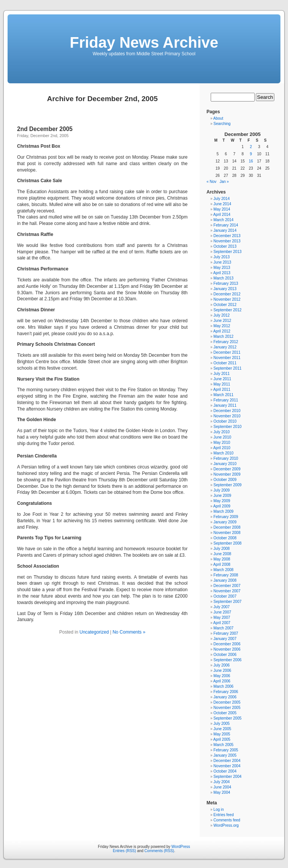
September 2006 (227, 660)
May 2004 (222, 792)
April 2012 (222, 331)
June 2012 (222, 321)
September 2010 (227, 427)
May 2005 (222, 734)
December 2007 (227, 586)
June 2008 (222, 554)
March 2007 (223, 628)
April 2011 (222, 390)
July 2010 (221, 432)
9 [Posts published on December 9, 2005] (251, 154)
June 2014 (222, 204)
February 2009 (226, 517)
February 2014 (226, 225)
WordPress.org (226, 825)
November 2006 (227, 649)
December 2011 (227, 352)
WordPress (181, 847)
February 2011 (226, 400)
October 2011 (225, 363)
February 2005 (226, 750)
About (218, 118)
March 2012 (223, 336)
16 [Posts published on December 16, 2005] (251, 161)
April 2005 (222, 739)
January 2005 (225, 755)
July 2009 (221, 490)
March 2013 (223, 278)
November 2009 (227, 474)
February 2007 (226, 633)
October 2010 (225, 421)
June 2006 (222, 671)
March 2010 (223, 453)
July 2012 (221, 315)
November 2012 (227, 299)
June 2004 (222, 787)
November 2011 (227, 358)
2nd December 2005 (45, 129)
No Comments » (129, 632)
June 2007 (222, 612)
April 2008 (222, 564)
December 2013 (227, 236)
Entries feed (223, 815)
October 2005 (225, 713)
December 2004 (227, 761)
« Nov (211, 182)
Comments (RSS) (159, 851)
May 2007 (222, 617)
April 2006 (222, 681)
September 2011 (227, 368)
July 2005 (221, 724)
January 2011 (225, 405)
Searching (222, 124)
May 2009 (222, 501)
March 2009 (223, 511)
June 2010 (222, 437)
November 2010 (227, 416)
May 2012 (222, 326)
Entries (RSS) (124, 851)
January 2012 (225, 347)
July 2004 (221, 782)
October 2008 (225, 538)
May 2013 (222, 268)
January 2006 (225, 697)
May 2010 (222, 443)
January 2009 (225, 522)
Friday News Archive (144, 42)
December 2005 (227, 702)
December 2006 (227, 644)
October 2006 (225, 655)
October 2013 (225, 246)
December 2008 (227, 527)
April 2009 (222, 506)
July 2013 (221, 257)
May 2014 (222, 209)
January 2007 (225, 639)
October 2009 (225, 480)
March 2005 (223, 745)
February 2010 (226, 458)
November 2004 (227, 766)
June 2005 (222, 729)
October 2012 (225, 305)
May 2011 (222, 384)
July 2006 (221, 665)
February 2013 (226, 283)
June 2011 (222, 379)
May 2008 (222, 559)
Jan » (224, 182)
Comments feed (227, 820)
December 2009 (227, 469)
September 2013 (227, 252)
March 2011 (223, 395)
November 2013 (227, 241)
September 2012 (227, 310)
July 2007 (221, 607)
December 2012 (227, 294)
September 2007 (227, 602)
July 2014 (221, 199)
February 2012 (226, 342)
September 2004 (227, 777)
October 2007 (225, 596)
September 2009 (227, 485)
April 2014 (222, 215)
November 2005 (227, 708)
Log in (218, 809)
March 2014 (223, 220)
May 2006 (222, 676)
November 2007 (227, 591)
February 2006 (226, 692)
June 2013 (222, 262)
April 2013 (222, 273)
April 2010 (222, 448)
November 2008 (227, 533)
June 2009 (222, 496)
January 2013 (225, 289)
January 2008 (225, 580)
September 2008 (227, 543)
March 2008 (223, 570)
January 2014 (225, 230)
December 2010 (227, 411)
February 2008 (226, 575)
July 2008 (221, 549)
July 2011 (221, 374)
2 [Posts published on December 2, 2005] (251, 147)
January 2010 (225, 464)
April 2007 (222, 623)
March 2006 (223, 686)
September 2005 (227, 718)
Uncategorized (94, 632)
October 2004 (225, 771)
